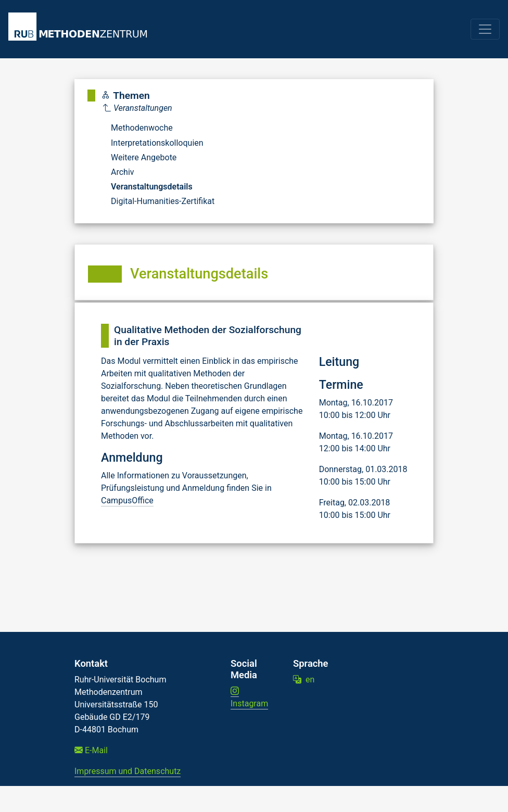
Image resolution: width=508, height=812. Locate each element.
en (304, 680)
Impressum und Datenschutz (128, 771)
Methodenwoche (142, 128)
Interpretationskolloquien (157, 143)
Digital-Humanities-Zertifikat (163, 201)
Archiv (123, 172)
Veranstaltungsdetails (152, 187)
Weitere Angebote (144, 157)
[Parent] (159, 108)
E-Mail (91, 750)
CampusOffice (127, 500)
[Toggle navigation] (485, 29)
